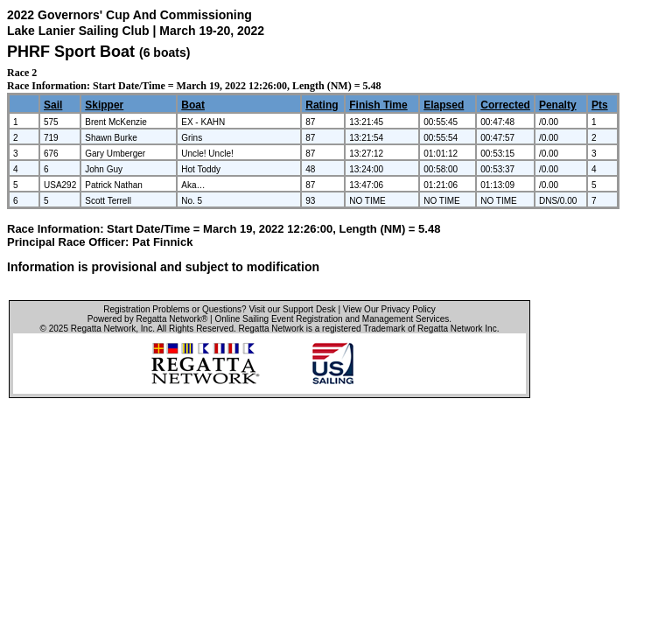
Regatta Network (103, 329)
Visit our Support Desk (292, 309)
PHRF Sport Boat (71, 52)
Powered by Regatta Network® (147, 319)
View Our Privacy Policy (389, 309)
